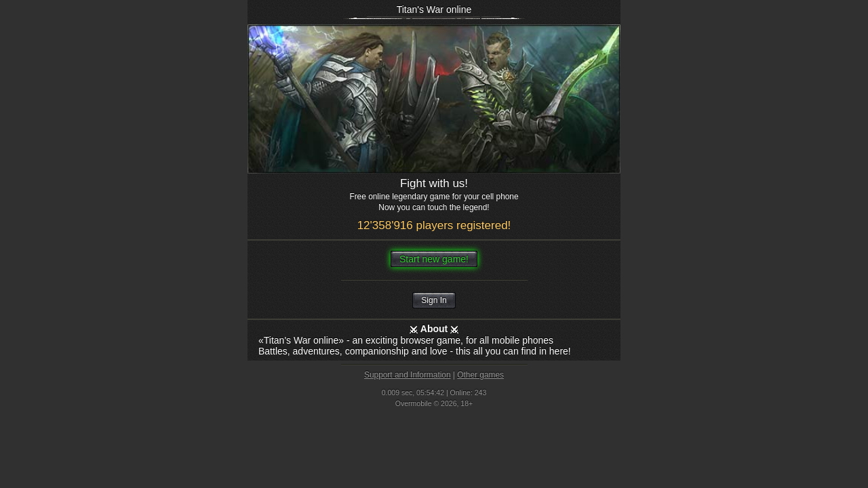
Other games (480, 375)
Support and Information (408, 375)
